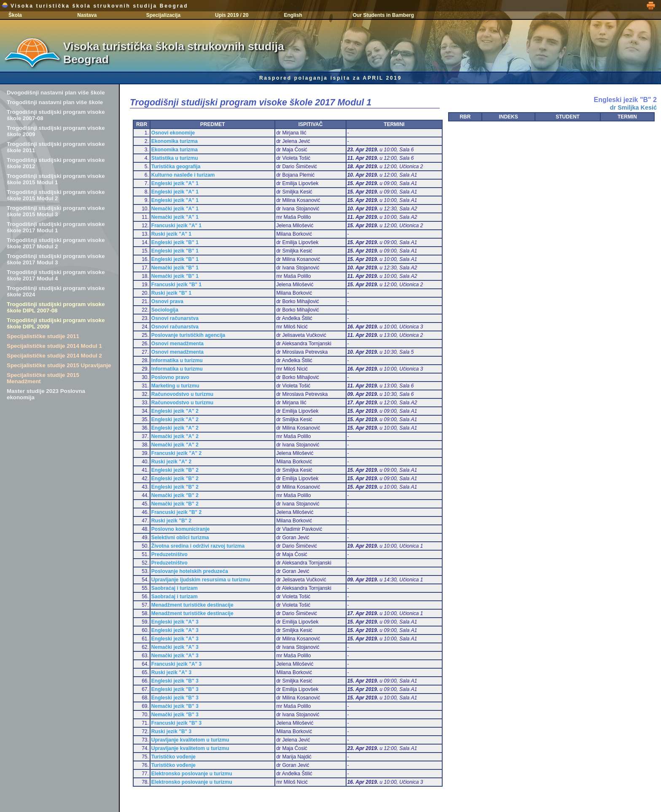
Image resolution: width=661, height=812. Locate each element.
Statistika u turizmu (175, 158)
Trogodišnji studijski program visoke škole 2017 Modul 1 (56, 227)
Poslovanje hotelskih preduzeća (190, 571)
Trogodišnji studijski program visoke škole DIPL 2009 (56, 323)
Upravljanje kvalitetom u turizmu (190, 740)
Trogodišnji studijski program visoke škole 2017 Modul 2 (56, 243)
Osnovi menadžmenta (177, 344)
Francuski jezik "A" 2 (176, 453)
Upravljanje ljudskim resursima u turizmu (201, 580)
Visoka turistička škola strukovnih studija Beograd (95, 6)
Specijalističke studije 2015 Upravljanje (59, 365)
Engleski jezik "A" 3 (175, 622)
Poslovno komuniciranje (181, 529)
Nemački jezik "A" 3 (175, 647)
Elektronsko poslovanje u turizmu (192, 774)
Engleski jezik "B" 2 (175, 470)
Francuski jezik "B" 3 (176, 723)
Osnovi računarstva (175, 318)
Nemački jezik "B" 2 (175, 495)
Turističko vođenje (173, 757)
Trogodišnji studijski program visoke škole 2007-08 (56, 115)
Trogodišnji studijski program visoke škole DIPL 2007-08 (56, 307)
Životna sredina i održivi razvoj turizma (198, 546)
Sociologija (165, 310)
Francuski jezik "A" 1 (176, 226)
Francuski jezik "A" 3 (176, 664)
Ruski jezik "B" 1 (171, 293)
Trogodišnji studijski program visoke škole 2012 (56, 163)
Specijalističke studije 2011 (43, 336)
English (293, 15)
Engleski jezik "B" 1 (175, 242)
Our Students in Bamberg (383, 15)
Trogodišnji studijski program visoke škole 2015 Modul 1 (56, 179)
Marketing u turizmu (175, 386)
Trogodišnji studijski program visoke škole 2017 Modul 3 (56, 259)
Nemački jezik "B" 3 (175, 706)
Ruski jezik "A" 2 (171, 462)
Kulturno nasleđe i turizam (183, 175)
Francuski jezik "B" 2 (176, 512)
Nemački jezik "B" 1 (175, 268)
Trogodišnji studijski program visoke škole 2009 (56, 131)
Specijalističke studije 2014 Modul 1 (54, 346)
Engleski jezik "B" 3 (175, 681)
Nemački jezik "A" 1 (175, 209)
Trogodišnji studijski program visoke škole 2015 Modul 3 (56, 211)
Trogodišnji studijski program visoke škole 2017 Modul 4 (56, 275)
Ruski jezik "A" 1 (171, 234)
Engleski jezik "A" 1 (175, 183)
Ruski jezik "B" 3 (171, 731)
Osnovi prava (167, 301)
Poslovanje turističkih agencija (188, 335)
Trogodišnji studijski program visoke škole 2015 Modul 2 (56, 195)
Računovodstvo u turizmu (182, 394)
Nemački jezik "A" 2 (175, 436)
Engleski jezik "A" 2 (175, 411)
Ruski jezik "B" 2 (171, 521)
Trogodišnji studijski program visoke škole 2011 (56, 147)
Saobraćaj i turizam (175, 588)
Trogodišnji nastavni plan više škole (55, 102)
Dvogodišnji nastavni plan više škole (56, 93)
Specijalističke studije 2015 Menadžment (43, 378)
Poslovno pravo (170, 377)
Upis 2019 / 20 (232, 15)
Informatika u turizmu (177, 360)
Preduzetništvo (169, 554)
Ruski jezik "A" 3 (171, 672)
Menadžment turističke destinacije (192, 605)
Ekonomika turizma (175, 141)
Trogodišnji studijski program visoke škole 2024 (56, 291)
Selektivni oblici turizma (180, 538)
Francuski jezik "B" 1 (176, 285)
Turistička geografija (176, 167)
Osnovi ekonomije (173, 133)
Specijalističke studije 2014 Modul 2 (54, 356)
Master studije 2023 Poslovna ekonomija (46, 394)
